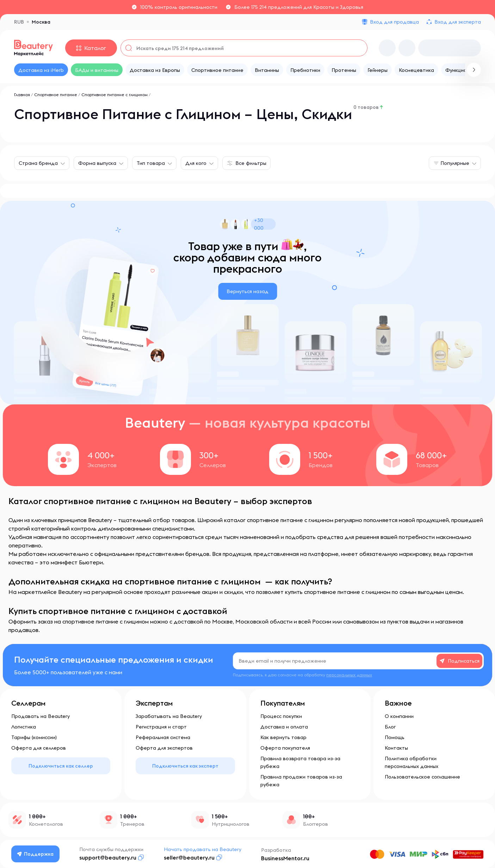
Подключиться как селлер (61, 766)
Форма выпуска (97, 163)
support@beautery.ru (109, 857)
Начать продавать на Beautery (204, 849)
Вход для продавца (394, 22)
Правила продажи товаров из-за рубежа (301, 781)
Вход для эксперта (458, 22)
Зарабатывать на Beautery (169, 716)
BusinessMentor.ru (287, 858)
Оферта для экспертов (164, 748)
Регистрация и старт (161, 727)
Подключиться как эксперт (185, 766)
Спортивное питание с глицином (115, 95)
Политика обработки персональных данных (412, 762)
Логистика (24, 727)
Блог (390, 727)
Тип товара (151, 163)
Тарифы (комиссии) (34, 737)
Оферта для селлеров (39, 748)
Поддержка (36, 854)
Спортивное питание (56, 95)
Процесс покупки (281, 716)
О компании (399, 716)
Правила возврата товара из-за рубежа (300, 762)
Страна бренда (38, 163)
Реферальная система (163, 737)
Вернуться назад (247, 291)
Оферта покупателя (285, 748)
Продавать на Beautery (41, 716)
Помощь (395, 737)
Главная (22, 95)
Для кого (196, 163)
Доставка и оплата (284, 727)
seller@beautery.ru (191, 857)
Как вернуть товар (283, 737)
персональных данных (349, 675)
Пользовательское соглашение (422, 777)
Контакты (396, 748)
